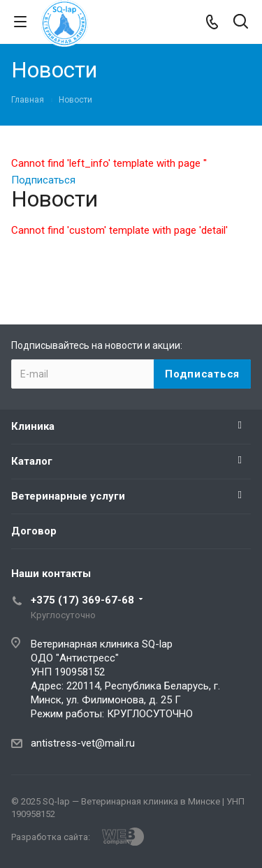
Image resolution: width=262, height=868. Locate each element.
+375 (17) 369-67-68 (82, 600)
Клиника (33, 426)
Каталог (32, 461)
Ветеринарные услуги (68, 496)
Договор (34, 531)
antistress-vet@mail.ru (83, 743)
